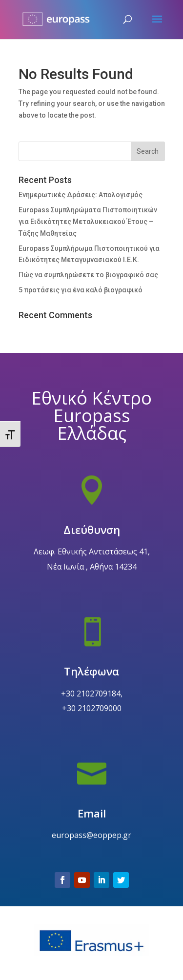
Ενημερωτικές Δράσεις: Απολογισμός (81, 195)
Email (91, 838)
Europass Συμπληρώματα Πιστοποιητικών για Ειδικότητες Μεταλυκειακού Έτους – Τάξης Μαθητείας (88, 222)
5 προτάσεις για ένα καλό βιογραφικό (81, 290)
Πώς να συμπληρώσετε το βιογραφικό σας (88, 275)
